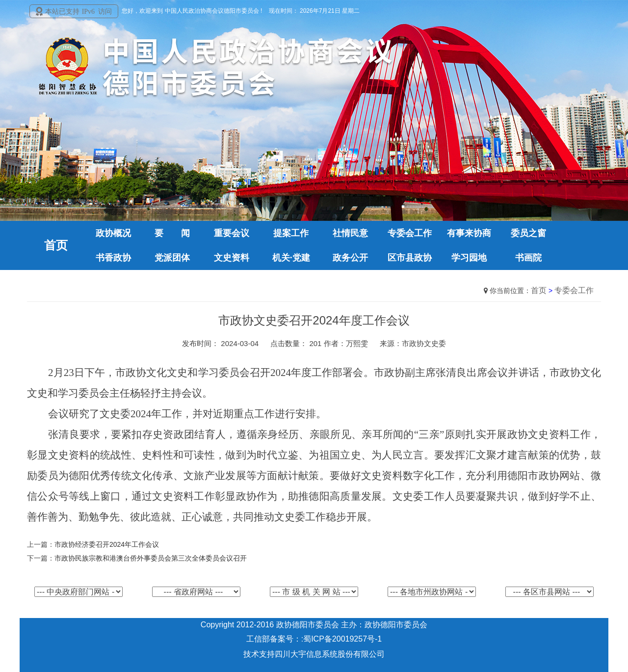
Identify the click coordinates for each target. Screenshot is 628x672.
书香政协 (113, 258)
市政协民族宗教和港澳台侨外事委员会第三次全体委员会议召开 (151, 558)
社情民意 (350, 233)
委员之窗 (528, 233)
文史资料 (232, 258)
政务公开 (350, 258)
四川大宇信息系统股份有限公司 (330, 654)
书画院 (528, 258)
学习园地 (469, 258)
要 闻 (172, 233)
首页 (539, 290)
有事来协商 (469, 233)
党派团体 (172, 258)
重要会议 (232, 233)
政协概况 (113, 233)
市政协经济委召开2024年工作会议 (107, 544)
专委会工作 (410, 233)
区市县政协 (410, 258)
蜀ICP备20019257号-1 (342, 639)
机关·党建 (291, 258)
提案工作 (291, 233)
